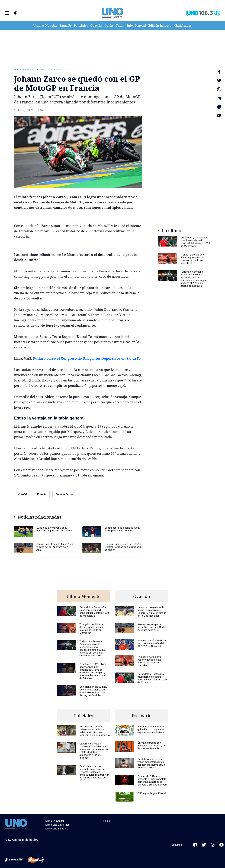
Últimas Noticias (45, 26)
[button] (7, 13)
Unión (120, 26)
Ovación (96, 26)
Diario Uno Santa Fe (57, 829)
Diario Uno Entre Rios (57, 825)
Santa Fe (66, 26)
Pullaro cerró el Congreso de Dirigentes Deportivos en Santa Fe (87, 358)
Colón (109, 26)
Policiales (81, 26)
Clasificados (183, 26)
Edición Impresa (160, 26)
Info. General (136, 26)
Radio (107, 821)
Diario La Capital (55, 821)
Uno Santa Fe (22, 70)
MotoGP (56, 70)
